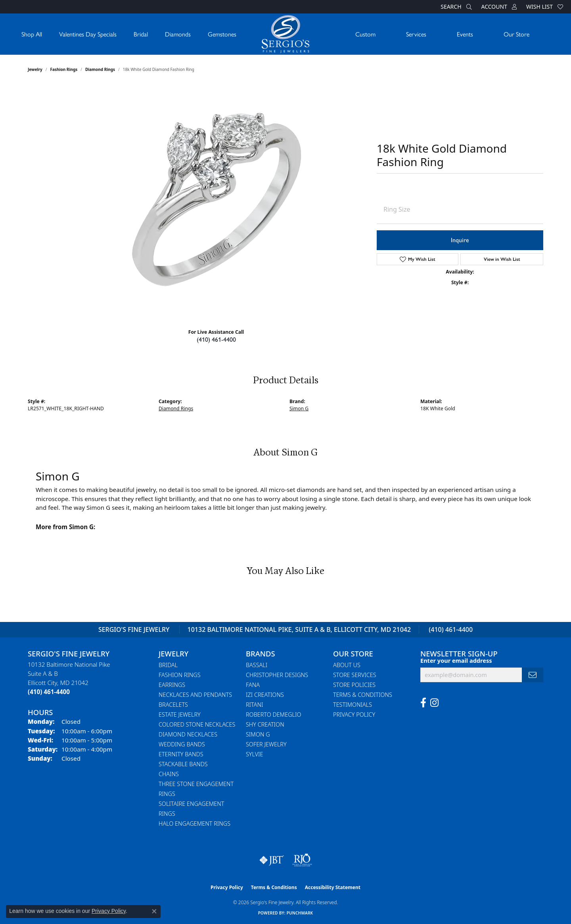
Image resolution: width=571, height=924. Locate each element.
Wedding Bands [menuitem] (182, 744)
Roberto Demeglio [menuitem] (273, 715)
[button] (455, 7)
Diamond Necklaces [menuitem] (188, 734)
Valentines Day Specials (88, 34)
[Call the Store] (49, 692)
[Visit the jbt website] (272, 860)
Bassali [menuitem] (257, 665)
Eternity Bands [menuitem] (181, 754)
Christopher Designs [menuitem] (277, 675)
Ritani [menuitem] (254, 705)
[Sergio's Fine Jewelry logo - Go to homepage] (285, 34)
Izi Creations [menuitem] (265, 695)
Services (416, 34)
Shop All (32, 34)
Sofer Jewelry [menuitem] (266, 744)
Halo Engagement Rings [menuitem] (194, 824)
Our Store (516, 34)
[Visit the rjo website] (302, 860)
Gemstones (222, 34)
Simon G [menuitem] (258, 734)
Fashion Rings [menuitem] (180, 675)
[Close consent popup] (154, 911)
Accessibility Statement (333, 887)
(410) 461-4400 (216, 340)
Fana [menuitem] (253, 685)
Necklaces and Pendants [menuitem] (195, 695)
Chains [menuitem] (169, 774)
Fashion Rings (64, 69)
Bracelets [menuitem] (173, 705)
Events (465, 34)
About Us (347, 665)
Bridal (141, 34)
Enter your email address (456, 660)
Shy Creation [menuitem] (265, 724)
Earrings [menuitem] (172, 685)
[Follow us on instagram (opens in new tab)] (434, 703)
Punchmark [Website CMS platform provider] (300, 913)
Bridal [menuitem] (168, 665)
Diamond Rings (100, 69)
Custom (365, 34)
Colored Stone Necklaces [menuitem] (197, 724)
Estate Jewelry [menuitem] (180, 715)
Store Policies (354, 685)
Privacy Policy (354, 715)
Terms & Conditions (363, 695)
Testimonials (353, 705)
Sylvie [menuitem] (254, 754)
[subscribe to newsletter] (533, 675)
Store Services (355, 675)
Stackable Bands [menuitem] (183, 764)
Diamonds (178, 34)
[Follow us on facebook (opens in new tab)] (423, 703)
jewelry (35, 69)
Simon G (299, 408)
